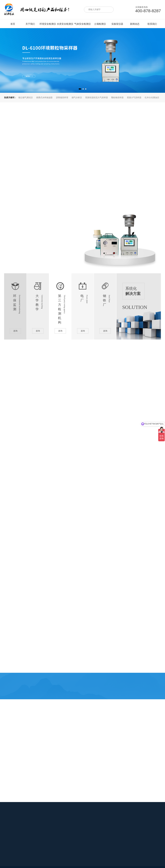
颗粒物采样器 (117, 98)
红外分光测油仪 (152, 98)
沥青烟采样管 (62, 98)
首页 (13, 24)
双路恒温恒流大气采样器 (97, 98)
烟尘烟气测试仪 (26, 98)
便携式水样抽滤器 (44, 98)
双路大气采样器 (134, 98)
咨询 (15, 331)
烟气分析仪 (77, 98)
